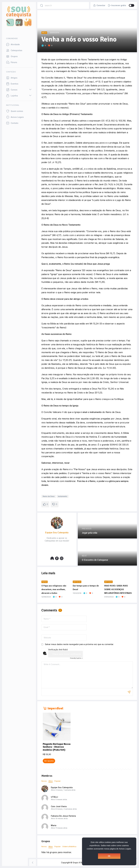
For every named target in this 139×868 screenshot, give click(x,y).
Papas (45, 582)
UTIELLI (54, 797)
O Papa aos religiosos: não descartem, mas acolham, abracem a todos (54, 589)
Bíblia (44, 33)
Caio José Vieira (59, 806)
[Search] (42, 5)
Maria (54, 825)
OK (109, 856)
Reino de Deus (49, 496)
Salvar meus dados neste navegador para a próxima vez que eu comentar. (79, 644)
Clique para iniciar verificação (67, 654)
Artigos (77, 582)
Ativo (51, 781)
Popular (57, 781)
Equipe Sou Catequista (62, 787)
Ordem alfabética (69, 847)
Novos (44, 781)
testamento (63, 496)
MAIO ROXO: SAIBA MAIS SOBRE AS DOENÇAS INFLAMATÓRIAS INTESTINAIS (118, 589)
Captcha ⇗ (76, 658)
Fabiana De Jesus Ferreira (63, 816)
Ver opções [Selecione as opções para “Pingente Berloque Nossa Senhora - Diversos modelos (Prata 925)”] (49, 761)
